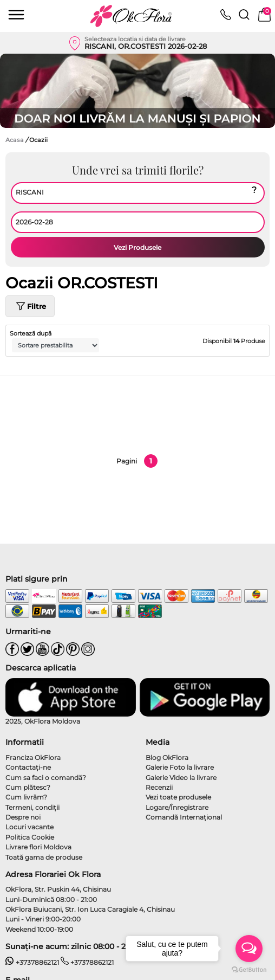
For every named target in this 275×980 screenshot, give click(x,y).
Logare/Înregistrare (177, 807)
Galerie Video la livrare (181, 778)
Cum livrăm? (26, 797)
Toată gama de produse (44, 857)
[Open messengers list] (249, 949)
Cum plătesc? (28, 787)
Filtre (30, 306)
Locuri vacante (30, 827)
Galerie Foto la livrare (180, 767)
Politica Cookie (30, 837)
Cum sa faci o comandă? (46, 778)
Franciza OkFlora (33, 757)
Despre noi (23, 817)
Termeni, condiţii (32, 807)
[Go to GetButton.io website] (249, 969)
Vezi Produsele (137, 247)
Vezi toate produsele (178, 797)
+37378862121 (32, 962)
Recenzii (159, 787)
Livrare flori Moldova (38, 847)
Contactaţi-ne (28, 767)
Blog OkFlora (167, 757)
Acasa (15, 140)
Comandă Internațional (184, 817)
